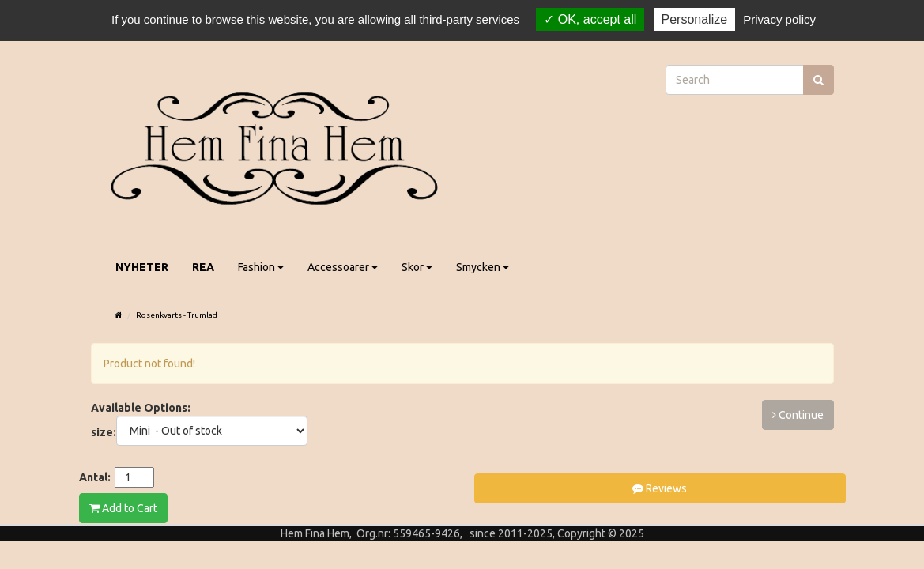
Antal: (95, 477)
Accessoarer (343, 267)
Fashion (261, 267)
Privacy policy (779, 19)
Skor (417, 267)
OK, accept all (590, 19)
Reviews (660, 488)
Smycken (483, 267)
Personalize (695, 19)
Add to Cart (123, 508)
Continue (798, 415)
